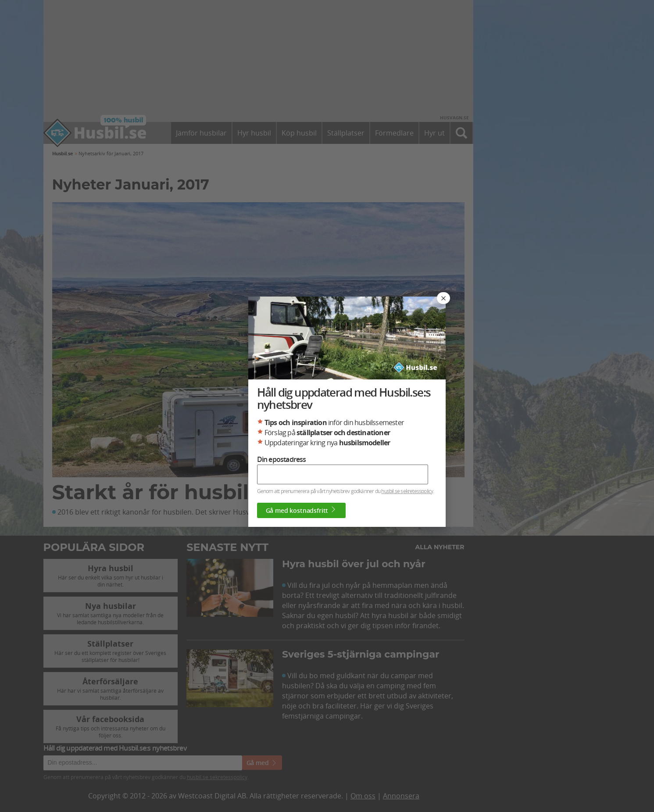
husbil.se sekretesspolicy (407, 491)
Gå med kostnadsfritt (302, 510)
